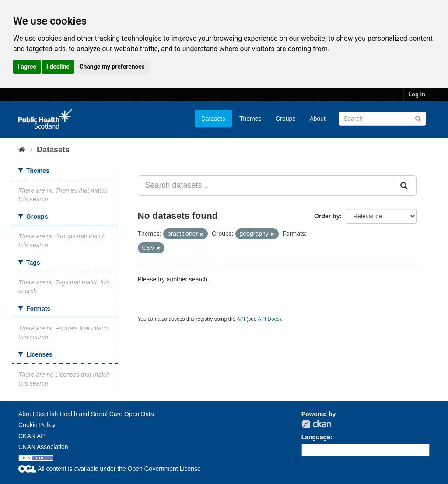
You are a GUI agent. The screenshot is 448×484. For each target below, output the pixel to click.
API (241, 319)
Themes (250, 119)
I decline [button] (58, 67)
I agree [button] (27, 67)
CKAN (316, 424)
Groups (285, 119)
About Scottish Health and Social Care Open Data (86, 414)
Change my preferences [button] (112, 67)
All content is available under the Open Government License (110, 469)
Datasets (213, 119)
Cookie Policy (37, 425)
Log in (417, 94)
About (317, 119)
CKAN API (33, 436)
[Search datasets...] (266, 186)
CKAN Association (43, 447)
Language (316, 437)
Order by (327, 216)
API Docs (269, 319)
